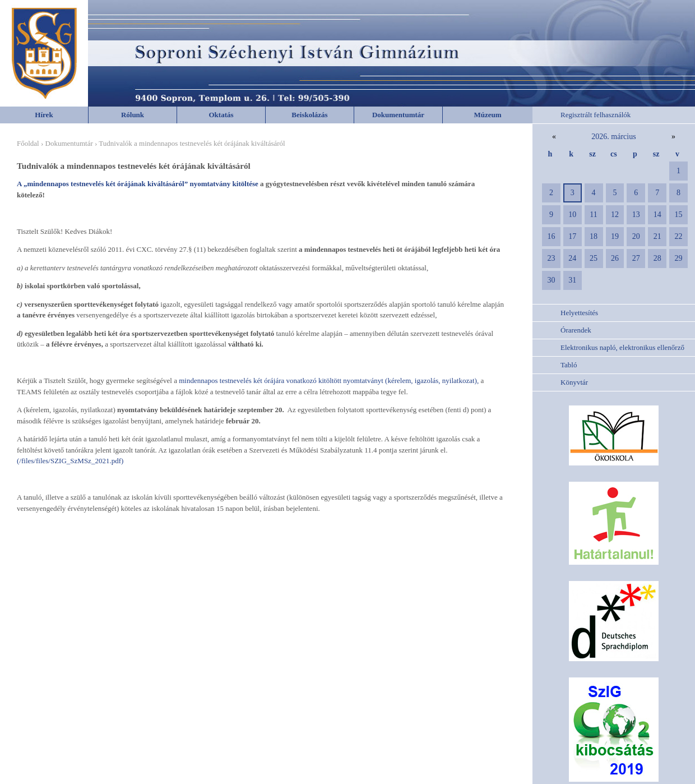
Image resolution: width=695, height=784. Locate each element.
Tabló (569, 365)
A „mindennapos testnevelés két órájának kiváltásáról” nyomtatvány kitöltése (138, 184)
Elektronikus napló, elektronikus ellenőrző (622, 347)
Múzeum (487, 115)
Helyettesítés (579, 313)
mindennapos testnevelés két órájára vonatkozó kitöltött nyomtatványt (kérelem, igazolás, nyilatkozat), (328, 381)
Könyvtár (574, 382)
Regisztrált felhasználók (596, 115)
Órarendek (576, 330)
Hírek (44, 115)
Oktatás (221, 115)
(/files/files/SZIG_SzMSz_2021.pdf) (70, 461)
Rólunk (133, 115)
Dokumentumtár (398, 115)
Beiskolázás (309, 115)
